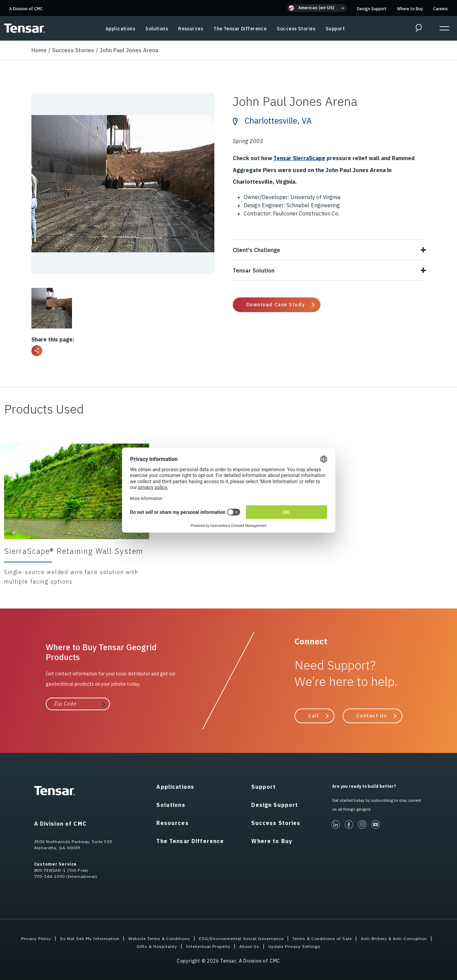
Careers (440, 9)
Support (335, 29)
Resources (191, 29)
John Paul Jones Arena (129, 50)
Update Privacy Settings (344, 946)
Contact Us (372, 715)
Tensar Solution (329, 270)
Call (313, 715)
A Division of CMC (26, 9)
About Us (294, 946)
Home (39, 50)
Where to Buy (410, 9)
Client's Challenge (329, 250)
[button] (317, 8)
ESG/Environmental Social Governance (284, 938)
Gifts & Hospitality (190, 946)
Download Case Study (276, 304)
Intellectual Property (248, 946)
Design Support (372, 9)
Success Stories (296, 29)
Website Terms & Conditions (194, 938)
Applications (120, 29)
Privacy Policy (59, 938)
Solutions (157, 29)
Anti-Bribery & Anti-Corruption (120, 946)
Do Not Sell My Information (118, 938)
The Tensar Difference (240, 29)
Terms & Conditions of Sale (373, 938)
